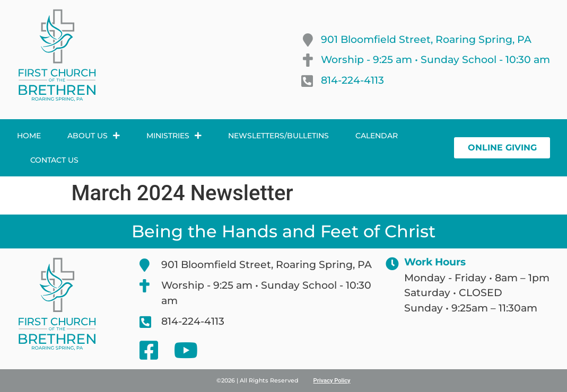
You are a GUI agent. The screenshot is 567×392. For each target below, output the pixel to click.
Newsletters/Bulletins (278, 136)
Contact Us (54, 160)
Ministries (174, 136)
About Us (94, 136)
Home (29, 136)
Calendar (377, 136)
